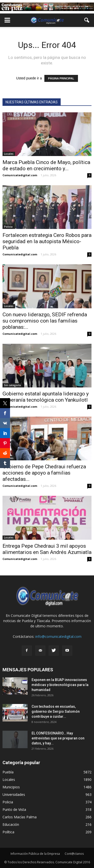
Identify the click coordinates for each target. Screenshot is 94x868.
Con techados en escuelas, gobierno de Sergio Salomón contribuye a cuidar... (56, 711)
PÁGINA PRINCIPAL (61, 78)
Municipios (11, 787)
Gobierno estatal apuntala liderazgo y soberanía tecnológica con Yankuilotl (46, 397)
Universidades (14, 794)
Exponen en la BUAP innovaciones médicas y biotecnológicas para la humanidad (60, 685)
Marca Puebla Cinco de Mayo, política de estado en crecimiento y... (46, 165)
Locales (9, 154)
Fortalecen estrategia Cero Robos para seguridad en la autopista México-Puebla (47, 241)
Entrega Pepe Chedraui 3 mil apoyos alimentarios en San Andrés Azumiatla (47, 549)
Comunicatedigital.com (20, 175)
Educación (11, 824)
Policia (8, 227)
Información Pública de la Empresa (35, 854)
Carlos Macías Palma (20, 817)
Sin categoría (12, 385)
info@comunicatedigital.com (58, 636)
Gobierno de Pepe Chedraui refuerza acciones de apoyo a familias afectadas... (44, 473)
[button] (87, 20)
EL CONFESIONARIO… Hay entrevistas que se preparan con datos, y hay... (58, 738)
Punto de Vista (14, 809)
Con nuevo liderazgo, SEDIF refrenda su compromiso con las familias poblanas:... (45, 321)
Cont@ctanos (74, 854)
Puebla (8, 772)
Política (8, 832)
